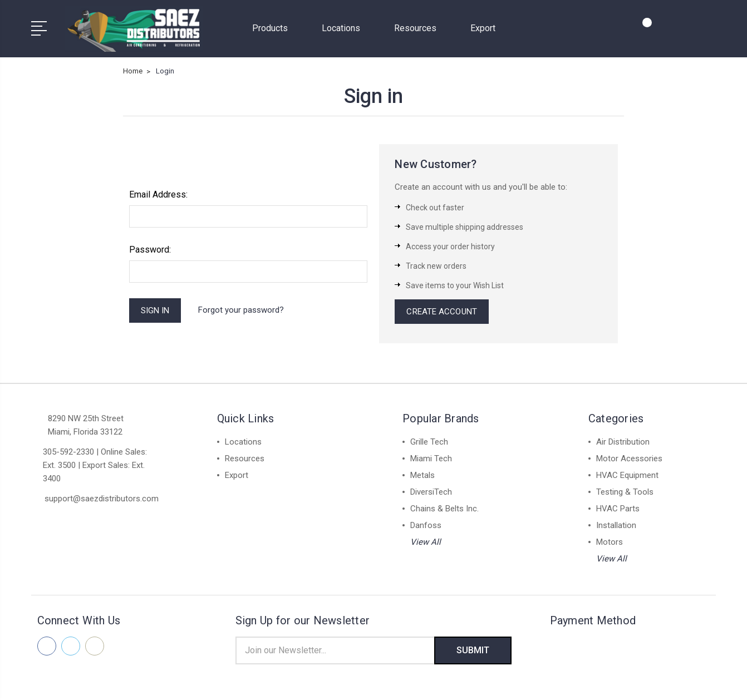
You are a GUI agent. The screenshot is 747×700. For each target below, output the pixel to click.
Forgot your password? (241, 310)
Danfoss (426, 525)
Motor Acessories (629, 459)
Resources (420, 28)
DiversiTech (431, 492)
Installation (616, 525)
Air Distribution (623, 442)
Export (483, 28)
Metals (422, 475)
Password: (150, 250)
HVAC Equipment (627, 475)
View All (426, 542)
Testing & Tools (625, 492)
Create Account (441, 312)
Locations (346, 28)
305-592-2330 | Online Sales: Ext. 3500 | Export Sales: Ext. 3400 (95, 465)
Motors (610, 542)
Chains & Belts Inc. (444, 509)
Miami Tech (431, 459)
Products (275, 28)
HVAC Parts (618, 509)
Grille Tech (429, 442)
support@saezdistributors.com (102, 499)
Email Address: (158, 194)
